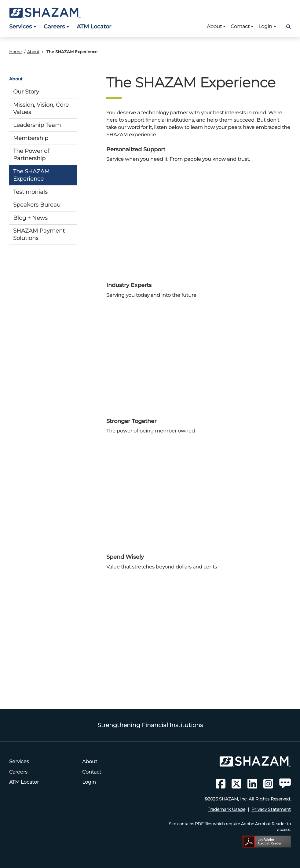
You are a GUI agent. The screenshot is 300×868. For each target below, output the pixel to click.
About (216, 26)
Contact (242, 26)
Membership (31, 138)
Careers (57, 26)
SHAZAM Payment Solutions (39, 234)
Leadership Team (37, 125)
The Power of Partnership (31, 154)
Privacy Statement (271, 809)
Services (23, 26)
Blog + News (30, 218)
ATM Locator (94, 26)
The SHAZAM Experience (31, 175)
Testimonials (30, 192)
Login (267, 26)
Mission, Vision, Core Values (41, 108)
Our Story (26, 92)
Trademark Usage (227, 809)
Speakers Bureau (37, 205)
